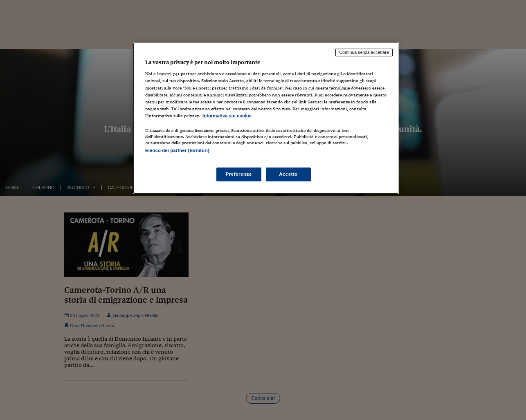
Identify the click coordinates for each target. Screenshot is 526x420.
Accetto (288, 174)
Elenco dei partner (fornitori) (177, 150)
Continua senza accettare (364, 52)
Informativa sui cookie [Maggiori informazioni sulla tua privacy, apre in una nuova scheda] (227, 116)
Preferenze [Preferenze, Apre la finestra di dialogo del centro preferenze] (239, 174)
